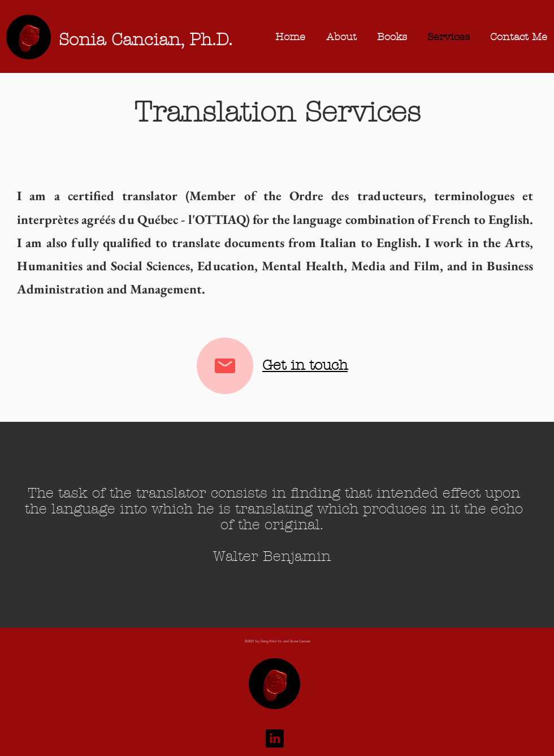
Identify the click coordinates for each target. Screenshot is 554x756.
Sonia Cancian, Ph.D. (146, 40)
